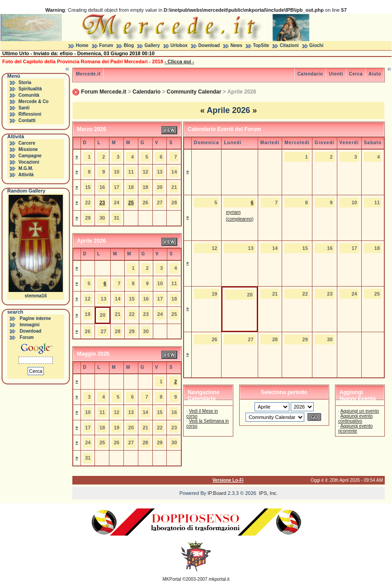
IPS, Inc (268, 493)
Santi (24, 108)
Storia (25, 82)
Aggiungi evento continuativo (356, 419)
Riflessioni (30, 114)
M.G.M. (26, 168)
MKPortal (172, 579)
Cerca (356, 74)
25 (131, 202)
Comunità (29, 95)
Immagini (30, 325)
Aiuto (375, 74)
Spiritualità (30, 89)
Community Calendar (194, 92)
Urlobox (179, 45)
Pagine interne (35, 318)
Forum (106, 45)
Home (82, 45)
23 (102, 202)
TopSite (261, 45)
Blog (129, 45)
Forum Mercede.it (104, 92)
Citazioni (289, 45)
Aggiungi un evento (360, 411)
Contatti (27, 120)
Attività (26, 175)
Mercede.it (88, 74)
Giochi (316, 45)
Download (209, 45)
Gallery (152, 45)
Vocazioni (29, 162)
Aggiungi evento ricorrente (356, 428)
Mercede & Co (34, 101)
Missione (28, 149)
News (236, 45)
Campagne (30, 156)
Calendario (310, 74)
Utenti (336, 74)
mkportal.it (219, 579)
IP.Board (217, 493)
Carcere (27, 143)
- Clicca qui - (179, 61)
